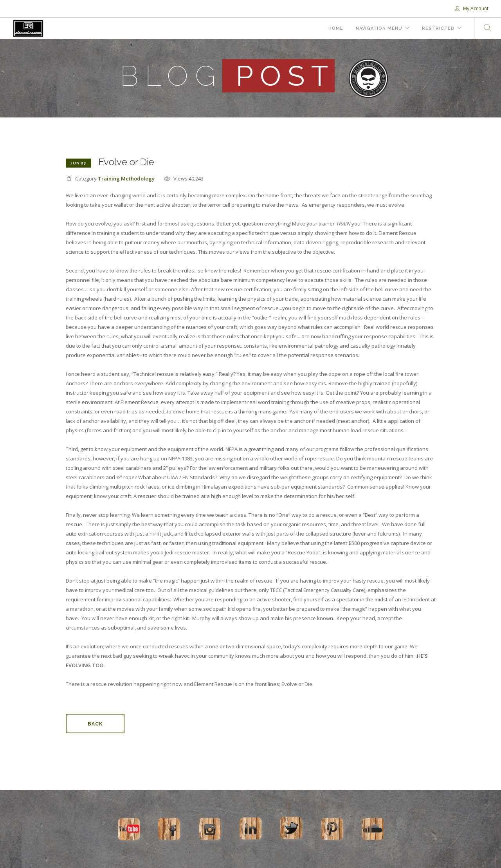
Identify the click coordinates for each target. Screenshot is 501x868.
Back (95, 724)
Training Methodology (126, 179)
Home (336, 28)
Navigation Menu (379, 28)
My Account (472, 8)
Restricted (438, 28)
